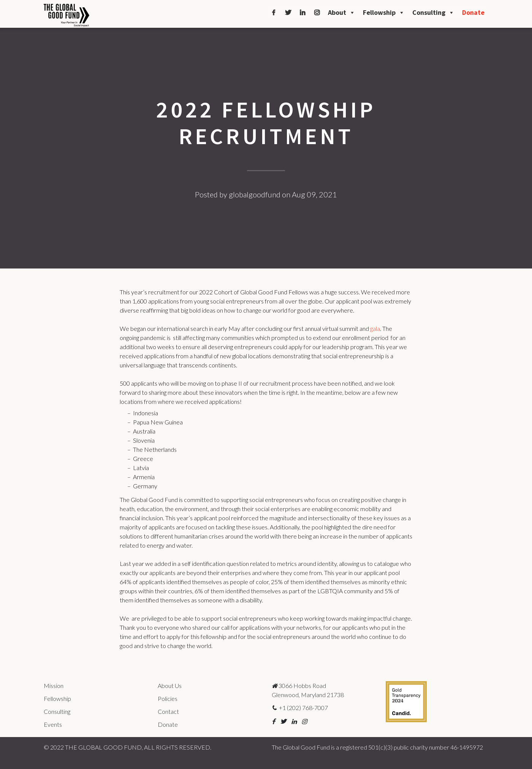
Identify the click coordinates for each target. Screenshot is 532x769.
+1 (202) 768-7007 (300, 708)
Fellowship (384, 13)
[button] (273, 721)
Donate (473, 12)
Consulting (433, 13)
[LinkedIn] (302, 13)
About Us (170, 686)
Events (53, 724)
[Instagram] (317, 13)
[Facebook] (274, 13)
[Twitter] (288, 13)
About (342, 13)
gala (375, 328)
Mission (54, 686)
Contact (168, 711)
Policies (168, 698)
